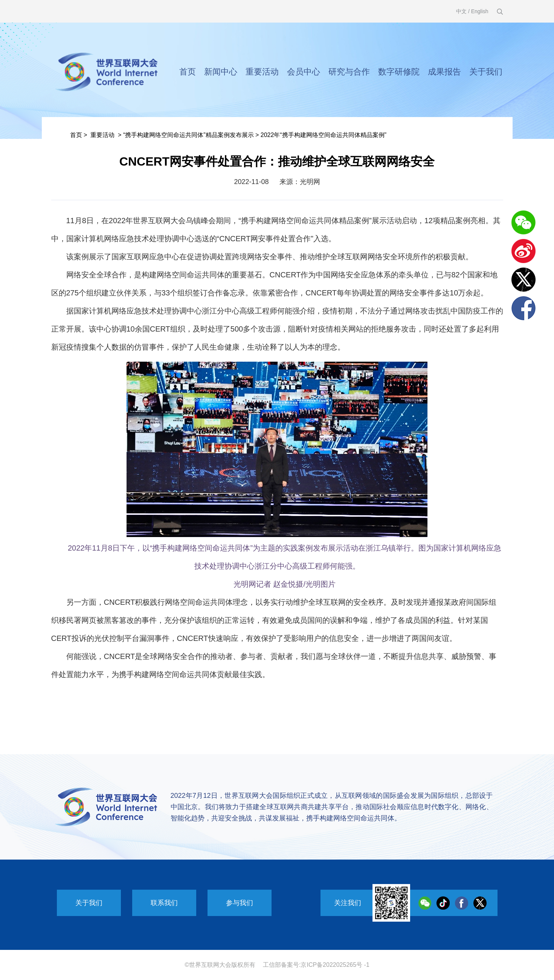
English (480, 11)
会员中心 (304, 72)
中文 (461, 11)
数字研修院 (399, 72)
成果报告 (444, 72)
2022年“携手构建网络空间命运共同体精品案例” (324, 135)
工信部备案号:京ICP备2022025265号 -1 (316, 965)
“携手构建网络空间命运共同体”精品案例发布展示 (188, 135)
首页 (188, 72)
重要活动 (262, 72)
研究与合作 (349, 72)
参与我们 (240, 903)
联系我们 (164, 903)
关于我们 (486, 72)
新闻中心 (221, 72)
